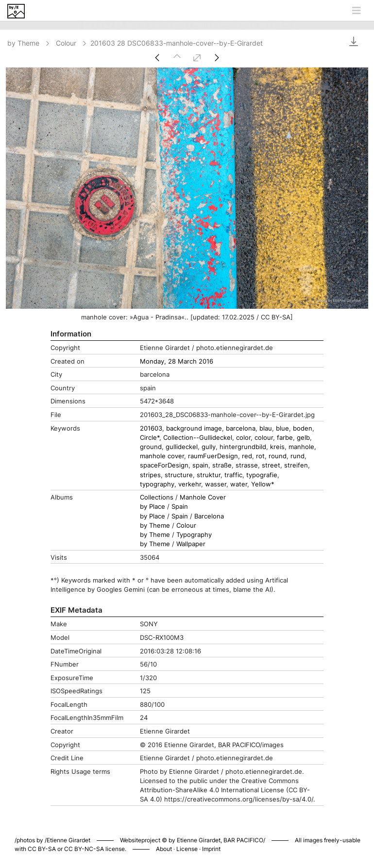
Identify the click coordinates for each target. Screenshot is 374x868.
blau (266, 428)
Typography (194, 535)
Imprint (211, 849)
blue (282, 428)
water (239, 484)
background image (194, 428)
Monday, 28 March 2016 (177, 361)
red (247, 456)
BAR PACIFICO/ (244, 840)
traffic (233, 475)
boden (303, 428)
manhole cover (162, 456)
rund (297, 456)
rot (260, 456)
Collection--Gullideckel (198, 438)
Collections (157, 497)
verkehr (190, 484)
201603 (151, 428)
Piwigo (314, 830)
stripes (150, 475)
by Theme (29, 43)
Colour (72, 43)
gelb (303, 438)
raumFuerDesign (213, 456)
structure (179, 475)
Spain (180, 507)
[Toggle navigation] (357, 11)
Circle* (150, 438)
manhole (301, 447)
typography (157, 484)
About (164, 849)
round (278, 456)
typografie (262, 475)
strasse (247, 465)
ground (151, 447)
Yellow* (263, 484)
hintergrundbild (243, 447)
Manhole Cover (203, 497)
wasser (216, 484)
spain (200, 465)
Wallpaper (191, 544)
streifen (296, 465)
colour (264, 438)
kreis (277, 447)
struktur (209, 475)
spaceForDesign (164, 465)
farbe (285, 438)
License (187, 849)
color (243, 438)
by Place (153, 507)
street (271, 465)
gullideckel (182, 447)
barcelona (241, 428)
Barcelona (209, 516)
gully (209, 447)
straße (222, 465)
